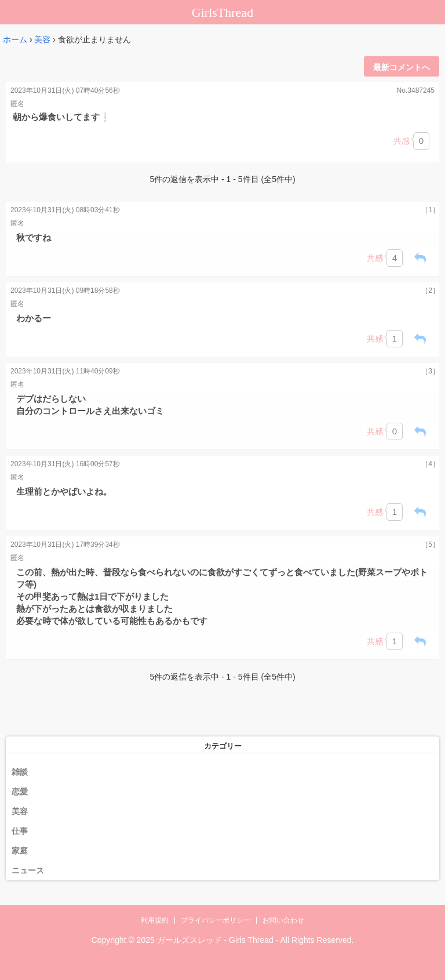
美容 (42, 39)
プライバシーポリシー (216, 920)
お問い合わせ (283, 920)
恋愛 (20, 792)
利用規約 (155, 920)
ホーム (15, 39)
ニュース (28, 870)
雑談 (20, 772)
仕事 (20, 831)
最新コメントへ (402, 67)
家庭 (20, 851)
